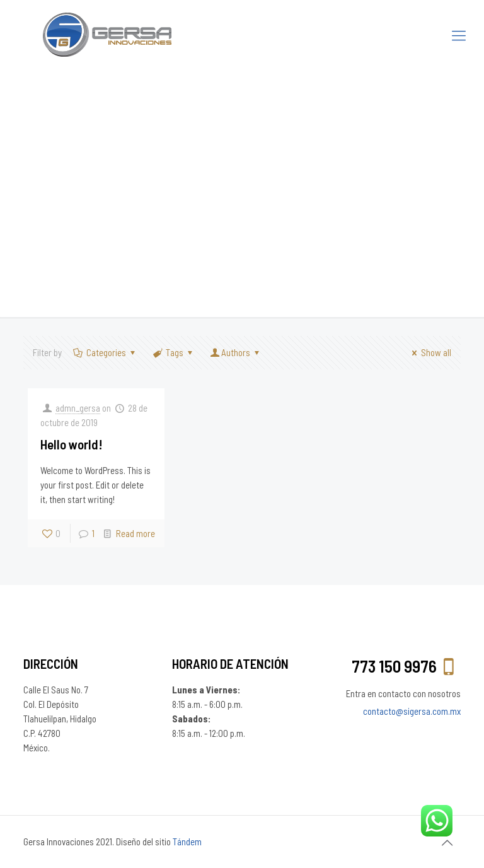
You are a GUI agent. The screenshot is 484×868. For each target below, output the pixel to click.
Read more (135, 533)
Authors (236, 352)
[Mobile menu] (459, 35)
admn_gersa (78, 408)
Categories (105, 352)
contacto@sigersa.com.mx (412, 711)
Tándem (187, 842)
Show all (429, 352)
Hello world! (72, 444)
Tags (174, 352)
